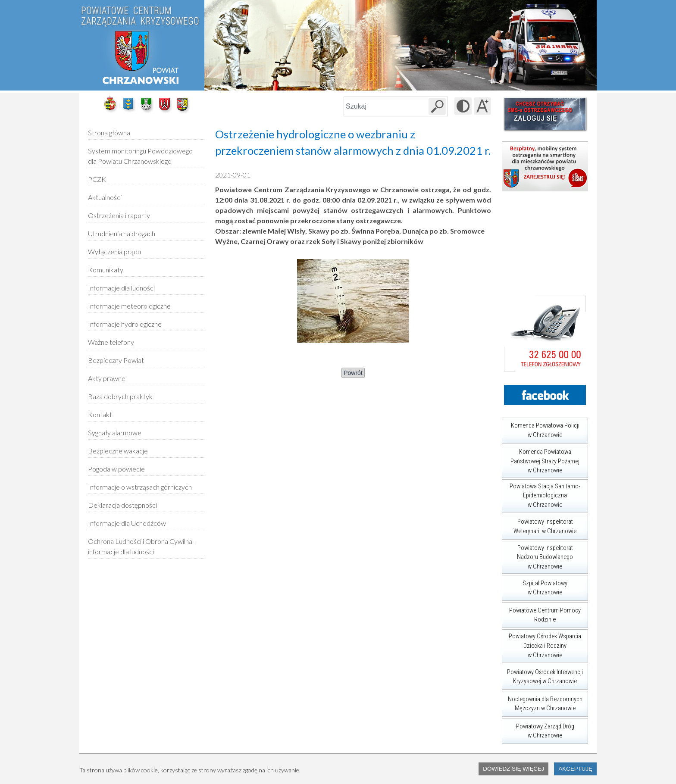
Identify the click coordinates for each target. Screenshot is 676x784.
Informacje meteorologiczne (129, 306)
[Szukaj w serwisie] (437, 106)
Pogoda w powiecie (116, 466)
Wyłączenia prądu (114, 248)
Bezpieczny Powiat (116, 360)
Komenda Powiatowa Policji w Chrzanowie (541, 428)
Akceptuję (575, 769)
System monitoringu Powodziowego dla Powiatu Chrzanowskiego (140, 156)
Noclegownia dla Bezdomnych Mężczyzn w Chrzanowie (542, 701)
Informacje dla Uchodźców (127, 523)
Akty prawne (107, 378)
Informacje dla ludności (121, 288)
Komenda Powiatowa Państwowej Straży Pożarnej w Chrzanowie (541, 459)
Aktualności (105, 197)
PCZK (97, 179)
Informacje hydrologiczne (125, 324)
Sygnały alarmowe (115, 433)
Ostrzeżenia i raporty (119, 215)
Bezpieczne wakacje (118, 451)
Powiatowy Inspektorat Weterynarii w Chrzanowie (539, 524)
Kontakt (100, 414)
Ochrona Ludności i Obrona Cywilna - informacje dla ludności (142, 546)
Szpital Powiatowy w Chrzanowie (535, 586)
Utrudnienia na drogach (122, 233)
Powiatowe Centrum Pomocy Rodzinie (541, 613)
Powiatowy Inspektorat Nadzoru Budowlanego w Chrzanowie (537, 556)
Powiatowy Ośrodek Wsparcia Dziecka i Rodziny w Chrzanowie (541, 644)
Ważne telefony (111, 342)
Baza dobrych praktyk (120, 396)
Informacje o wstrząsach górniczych (140, 487)
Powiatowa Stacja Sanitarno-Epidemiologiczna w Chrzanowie (541, 494)
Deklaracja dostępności (122, 505)
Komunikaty (106, 270)
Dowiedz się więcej (513, 769)
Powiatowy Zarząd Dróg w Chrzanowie (538, 729)
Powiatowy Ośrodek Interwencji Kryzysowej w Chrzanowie (542, 674)
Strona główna (109, 133)
